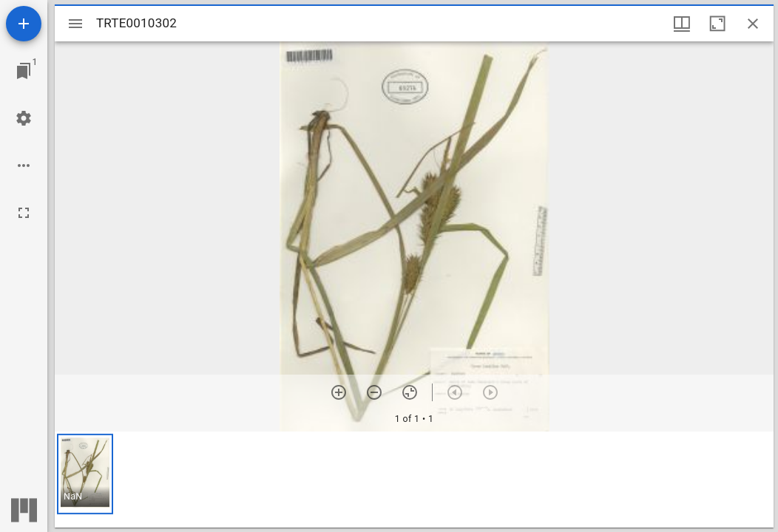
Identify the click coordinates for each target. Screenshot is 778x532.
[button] (85, 474)
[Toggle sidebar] (75, 24)
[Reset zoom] (410, 392)
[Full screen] (24, 213)
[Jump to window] (24, 71)
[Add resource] (24, 24)
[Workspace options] (24, 166)
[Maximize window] (717, 24)
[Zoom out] (374, 392)
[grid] (414, 480)
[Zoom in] (339, 392)
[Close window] (753, 24)
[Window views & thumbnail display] (682, 24)
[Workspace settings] (24, 118)
